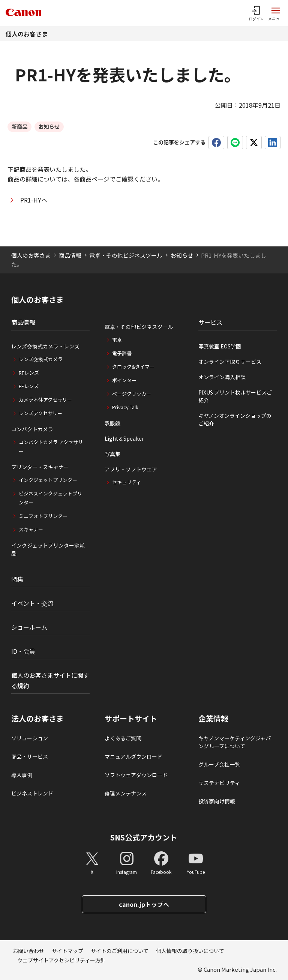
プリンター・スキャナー (40, 467)
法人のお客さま (37, 719)
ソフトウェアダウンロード (136, 775)
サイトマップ (67, 951)
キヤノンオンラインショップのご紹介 (235, 419)
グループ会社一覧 (219, 764)
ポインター (124, 380)
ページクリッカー (132, 394)
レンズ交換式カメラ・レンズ (45, 346)
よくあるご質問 (123, 738)
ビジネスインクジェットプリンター (50, 498)
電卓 (117, 340)
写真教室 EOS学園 (220, 346)
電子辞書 (122, 353)
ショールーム (29, 627)
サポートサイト (131, 719)
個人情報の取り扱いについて (190, 951)
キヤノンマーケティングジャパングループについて (235, 742)
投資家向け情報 (217, 801)
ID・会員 (23, 651)
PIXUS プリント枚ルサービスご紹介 (235, 396)
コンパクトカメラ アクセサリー (51, 446)
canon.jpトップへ (144, 904)
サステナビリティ (219, 783)
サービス (210, 322)
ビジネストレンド (32, 793)
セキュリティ (127, 482)
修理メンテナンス (126, 793)
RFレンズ (29, 373)
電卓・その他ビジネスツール (126, 255)
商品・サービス (30, 756)
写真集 (112, 454)
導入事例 (22, 775)
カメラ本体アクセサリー (45, 400)
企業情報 (213, 719)
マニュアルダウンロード (133, 756)
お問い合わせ (28, 951)
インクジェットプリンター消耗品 (48, 549)
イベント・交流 (32, 603)
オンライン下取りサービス (230, 362)
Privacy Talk (125, 407)
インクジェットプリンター (48, 480)
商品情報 (70, 255)
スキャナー (31, 529)
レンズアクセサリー (40, 413)
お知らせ (182, 255)
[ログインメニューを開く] (256, 13)
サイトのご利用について (120, 951)
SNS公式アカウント (144, 837)
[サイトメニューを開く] (276, 13)
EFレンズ (29, 386)
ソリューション (30, 738)
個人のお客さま (27, 34)
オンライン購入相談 (222, 377)
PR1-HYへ (34, 200)
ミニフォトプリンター (43, 516)
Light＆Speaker (124, 438)
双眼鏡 (112, 423)
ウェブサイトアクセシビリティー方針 (61, 960)
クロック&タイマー (133, 367)
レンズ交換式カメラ (41, 359)
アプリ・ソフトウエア (131, 469)
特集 (17, 579)
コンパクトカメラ (32, 429)
